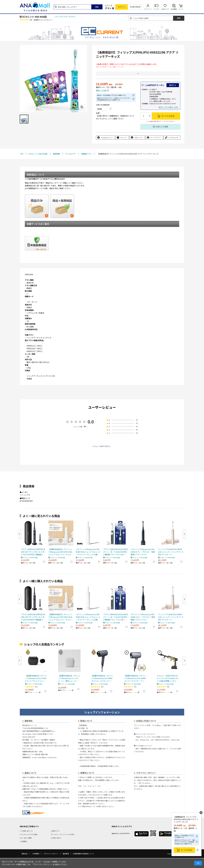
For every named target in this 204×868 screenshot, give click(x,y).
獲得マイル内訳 (101, 90)
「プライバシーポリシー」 (42, 864)
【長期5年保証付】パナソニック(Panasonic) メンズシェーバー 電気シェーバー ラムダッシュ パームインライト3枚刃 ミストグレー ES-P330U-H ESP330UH (69, 678)
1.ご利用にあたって (26, 831)
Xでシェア (123, 138)
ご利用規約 (36, 854)
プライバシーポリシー (51, 854)
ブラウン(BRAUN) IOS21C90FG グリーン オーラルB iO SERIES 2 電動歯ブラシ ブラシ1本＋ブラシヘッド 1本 (116, 552)
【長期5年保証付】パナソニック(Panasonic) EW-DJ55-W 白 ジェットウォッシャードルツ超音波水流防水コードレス (61, 552)
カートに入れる (186, 850)
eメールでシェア (156, 137)
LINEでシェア (139, 138)
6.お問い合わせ (56, 838)
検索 (97, 7)
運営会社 (25, 854)
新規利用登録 (135, 7)
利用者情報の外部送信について (83, 854)
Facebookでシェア (107, 138)
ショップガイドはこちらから (65, 17)
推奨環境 (66, 854)
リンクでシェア (173, 138)
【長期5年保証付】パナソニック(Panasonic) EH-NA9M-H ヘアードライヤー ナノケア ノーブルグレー (135, 678)
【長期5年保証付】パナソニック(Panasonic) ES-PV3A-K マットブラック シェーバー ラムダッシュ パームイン (36, 678)
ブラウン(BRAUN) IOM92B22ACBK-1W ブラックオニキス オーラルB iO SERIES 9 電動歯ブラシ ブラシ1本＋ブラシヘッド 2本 (33, 552)
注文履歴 (174, 9)
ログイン (122, 7)
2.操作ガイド (55, 831)
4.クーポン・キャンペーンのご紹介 (63, 834)
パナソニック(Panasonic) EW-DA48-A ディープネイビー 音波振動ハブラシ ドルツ (143, 552)
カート (181, 9)
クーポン (156, 9)
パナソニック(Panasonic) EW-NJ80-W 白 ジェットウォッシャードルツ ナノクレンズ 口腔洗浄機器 (88, 552)
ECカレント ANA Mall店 (35, 17)
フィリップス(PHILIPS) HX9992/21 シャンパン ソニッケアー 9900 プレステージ (171, 552)
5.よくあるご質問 (26, 838)
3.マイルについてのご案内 (29, 834)
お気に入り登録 (162, 127)
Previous (20, 534)
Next (184, 534)
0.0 (91, 422)
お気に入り (165, 9)
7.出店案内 (23, 841)
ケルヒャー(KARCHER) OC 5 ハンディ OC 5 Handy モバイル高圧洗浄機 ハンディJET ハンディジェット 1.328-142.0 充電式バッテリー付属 (168, 678)
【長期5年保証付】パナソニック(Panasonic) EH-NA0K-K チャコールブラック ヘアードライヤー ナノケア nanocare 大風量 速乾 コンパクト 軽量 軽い (102, 678)
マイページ (148, 9)
